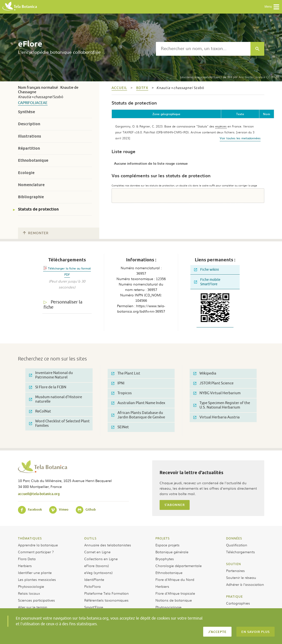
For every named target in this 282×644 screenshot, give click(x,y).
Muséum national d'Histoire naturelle (56, 399)
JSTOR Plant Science (213, 383)
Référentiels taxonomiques (106, 600)
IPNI (118, 383)
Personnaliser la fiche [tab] (63, 305)
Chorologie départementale (179, 566)
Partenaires (235, 571)
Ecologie (26, 173)
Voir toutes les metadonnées (240, 138)
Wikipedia (205, 373)
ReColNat (40, 411)
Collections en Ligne (101, 559)
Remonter (36, 233)
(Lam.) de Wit (206, 77)
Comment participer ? (36, 552)
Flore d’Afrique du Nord (175, 579)
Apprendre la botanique (38, 545)
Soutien (233, 564)
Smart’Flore (94, 607)
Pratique (234, 596)
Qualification (237, 545)
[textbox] (203, 49)
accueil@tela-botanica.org (39, 494)
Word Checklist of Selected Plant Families (59, 423)
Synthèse (26, 112)
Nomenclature (31, 185)
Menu (272, 7)
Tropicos (122, 393)
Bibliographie (31, 197)
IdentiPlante (94, 579)
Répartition (29, 148)
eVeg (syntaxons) (98, 572)
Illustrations (30, 136)
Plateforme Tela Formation (107, 593)
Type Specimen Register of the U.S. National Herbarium (222, 405)
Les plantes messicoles (37, 579)
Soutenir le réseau (241, 577)
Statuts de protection (38, 209)
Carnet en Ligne (97, 552)
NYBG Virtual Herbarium (217, 393)
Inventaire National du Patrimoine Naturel (51, 375)
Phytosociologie (31, 586)
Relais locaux (29, 593)
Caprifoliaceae (33, 103)
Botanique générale (172, 552)
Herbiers (25, 566)
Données (234, 538)
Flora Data (27, 559)
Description (29, 124)
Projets (163, 538)
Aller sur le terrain (33, 607)
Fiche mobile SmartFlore (207, 282)
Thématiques (30, 538)
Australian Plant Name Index (138, 403)
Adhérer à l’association (245, 584)
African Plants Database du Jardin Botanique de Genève (138, 415)
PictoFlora (92, 586)
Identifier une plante (35, 572)
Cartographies (238, 603)
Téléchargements (241, 552)
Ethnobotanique (33, 160)
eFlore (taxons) (97, 566)
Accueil (119, 88)
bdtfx (142, 88)
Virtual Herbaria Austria (216, 417)
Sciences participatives (36, 600)
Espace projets (167, 545)
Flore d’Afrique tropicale (175, 593)
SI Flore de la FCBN (48, 387)
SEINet (120, 427)
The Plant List (126, 373)
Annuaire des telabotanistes (108, 545)
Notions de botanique (174, 600)
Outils (90, 538)
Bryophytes (165, 559)
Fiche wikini (207, 270)
